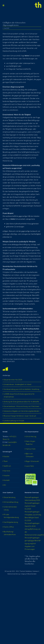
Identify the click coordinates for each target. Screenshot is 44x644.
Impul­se (7, 475)
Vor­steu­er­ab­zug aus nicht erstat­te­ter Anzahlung (21, 389)
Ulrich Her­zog (31, 436)
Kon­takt (7, 480)
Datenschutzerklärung (14, 574)
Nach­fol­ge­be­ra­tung (11, 522)
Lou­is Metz (30, 466)
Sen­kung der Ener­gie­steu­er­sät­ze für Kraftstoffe (22, 402)
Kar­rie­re (7, 471)
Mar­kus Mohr (31, 449)
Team (6, 461)
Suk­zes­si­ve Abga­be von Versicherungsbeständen (22, 411)
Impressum (36, 571)
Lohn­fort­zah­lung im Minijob (14, 421)
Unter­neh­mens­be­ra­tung (10, 508)
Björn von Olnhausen (30, 455)
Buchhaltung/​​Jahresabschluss (10, 533)
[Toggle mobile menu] (4, 5)
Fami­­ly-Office (9, 527)
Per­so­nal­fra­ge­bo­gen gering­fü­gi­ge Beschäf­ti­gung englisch (33, 541)
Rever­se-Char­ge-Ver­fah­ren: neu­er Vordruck (20, 416)
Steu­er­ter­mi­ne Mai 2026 (13, 380)
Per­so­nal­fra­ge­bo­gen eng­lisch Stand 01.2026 (32, 506)
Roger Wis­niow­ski (32, 461)
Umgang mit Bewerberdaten (29, 574)
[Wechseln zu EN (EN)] (11, 485)
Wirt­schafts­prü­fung (11, 502)
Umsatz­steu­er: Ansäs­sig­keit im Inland (17, 384)
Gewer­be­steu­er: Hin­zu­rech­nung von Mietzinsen (21, 406)
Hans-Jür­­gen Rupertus (30, 443)
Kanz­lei (6, 456)
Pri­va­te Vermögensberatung (11, 516)
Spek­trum (7, 466)
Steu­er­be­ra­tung (10, 497)
